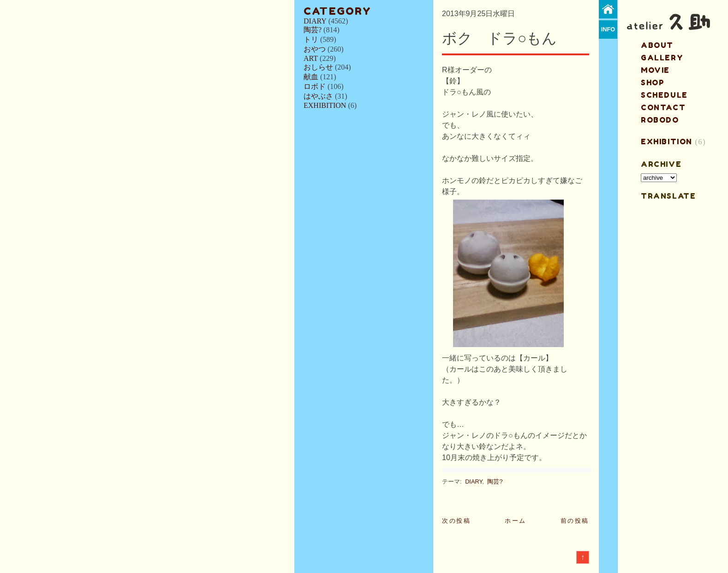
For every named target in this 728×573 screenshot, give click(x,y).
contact (663, 107)
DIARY (315, 21)
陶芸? (313, 30)
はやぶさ (318, 96)
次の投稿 (456, 521)
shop (653, 83)
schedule (664, 95)
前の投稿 (575, 521)
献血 (311, 77)
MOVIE (655, 70)
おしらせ (318, 67)
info (608, 29)
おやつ (315, 49)
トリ (311, 39)
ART (311, 58)
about (657, 45)
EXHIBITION (325, 105)
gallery (662, 58)
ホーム (516, 521)
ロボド (315, 86)
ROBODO (660, 120)
